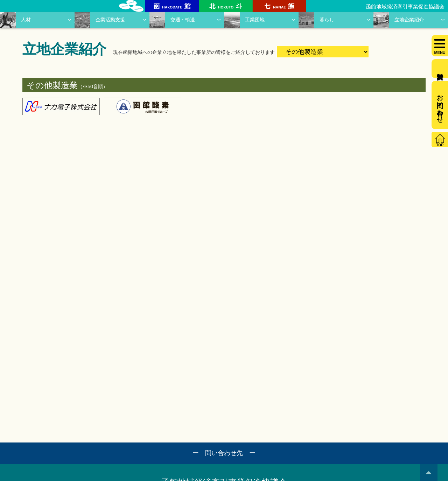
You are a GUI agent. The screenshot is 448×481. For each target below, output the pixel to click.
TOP (440, 145)
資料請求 (440, 69)
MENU (440, 53)
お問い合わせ (440, 105)
